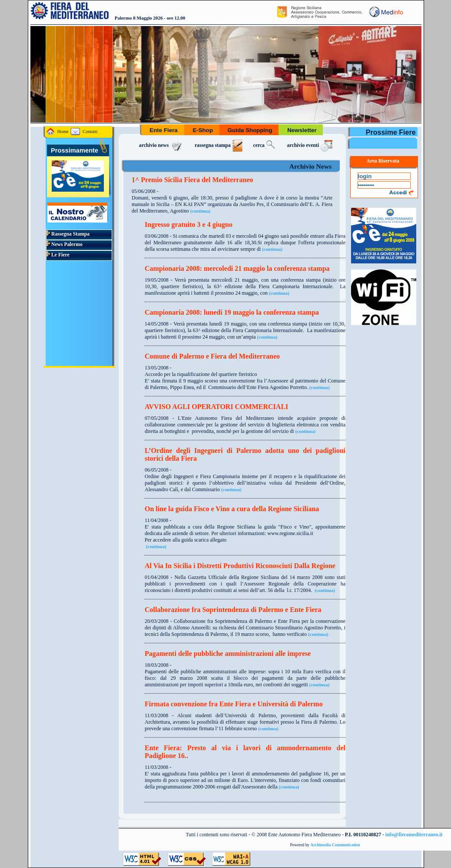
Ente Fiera (164, 130)
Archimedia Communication (335, 845)
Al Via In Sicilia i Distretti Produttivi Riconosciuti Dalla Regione (240, 566)
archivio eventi (311, 145)
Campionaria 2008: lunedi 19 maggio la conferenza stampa (232, 312)
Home (58, 131)
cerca (265, 145)
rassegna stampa (219, 145)
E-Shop (203, 130)
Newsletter (302, 130)
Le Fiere (58, 255)
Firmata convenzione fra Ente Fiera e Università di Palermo (234, 704)
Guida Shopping (250, 130)
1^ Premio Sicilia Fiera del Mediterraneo (192, 180)
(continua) (201, 211)
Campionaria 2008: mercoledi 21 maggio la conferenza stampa (237, 268)
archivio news (162, 145)
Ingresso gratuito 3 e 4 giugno (189, 224)
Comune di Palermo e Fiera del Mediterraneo (212, 356)
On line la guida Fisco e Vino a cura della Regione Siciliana (232, 509)
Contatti (84, 131)
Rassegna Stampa (68, 234)
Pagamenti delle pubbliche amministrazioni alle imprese (228, 653)
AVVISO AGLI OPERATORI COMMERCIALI (216, 407)
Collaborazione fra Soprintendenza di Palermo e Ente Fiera (233, 610)
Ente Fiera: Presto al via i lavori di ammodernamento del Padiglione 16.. (245, 752)
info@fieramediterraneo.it (414, 835)
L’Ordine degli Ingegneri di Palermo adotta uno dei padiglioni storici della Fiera (245, 454)
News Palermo (65, 244)
